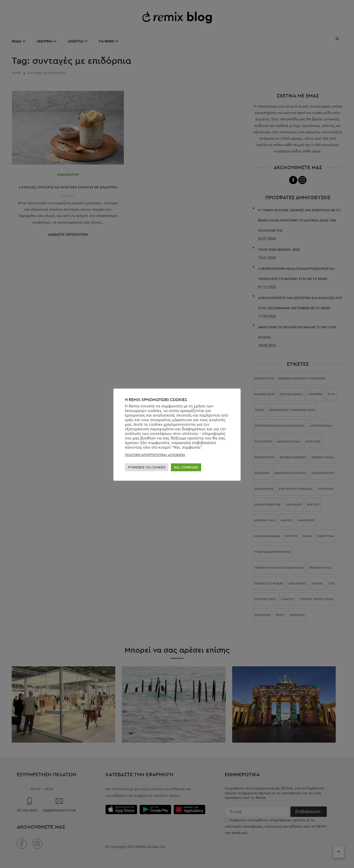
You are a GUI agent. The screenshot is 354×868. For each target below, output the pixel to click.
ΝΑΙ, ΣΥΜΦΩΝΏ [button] (186, 467)
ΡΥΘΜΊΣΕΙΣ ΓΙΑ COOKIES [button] (147, 467)
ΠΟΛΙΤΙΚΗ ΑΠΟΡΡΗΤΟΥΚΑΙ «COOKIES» (155, 455)
